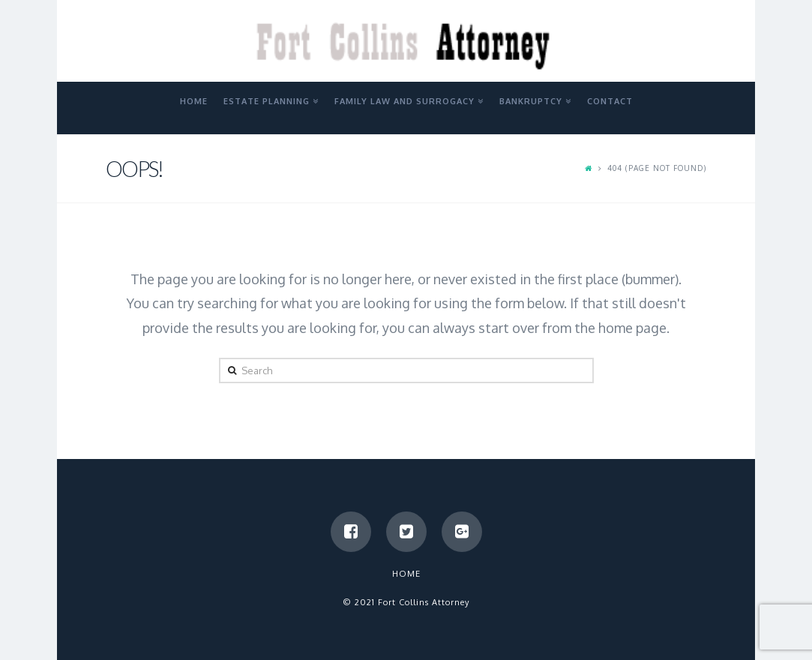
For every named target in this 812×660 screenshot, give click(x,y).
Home (406, 574)
